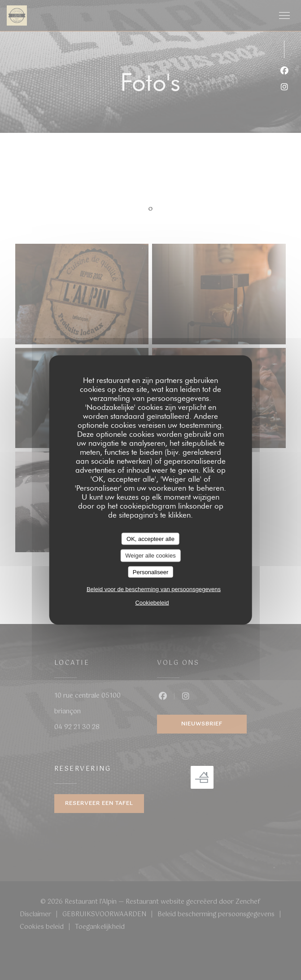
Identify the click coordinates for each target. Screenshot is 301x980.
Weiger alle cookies (150, 556)
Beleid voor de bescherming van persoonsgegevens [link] (154, 589)
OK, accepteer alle (150, 538)
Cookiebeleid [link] (152, 603)
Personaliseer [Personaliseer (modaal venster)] (151, 572)
